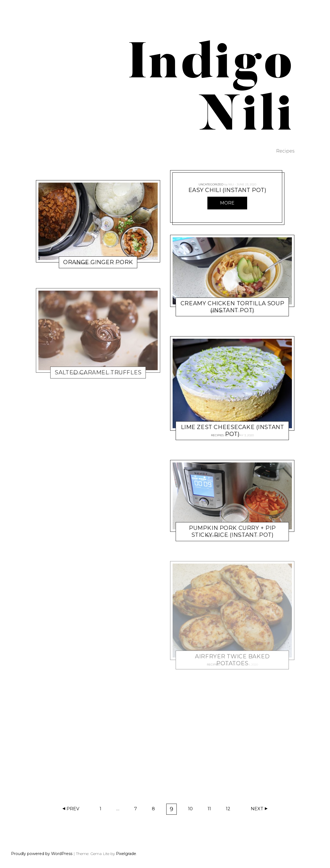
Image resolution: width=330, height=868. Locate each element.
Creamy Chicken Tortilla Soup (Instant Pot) (232, 307)
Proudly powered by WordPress (42, 854)
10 (192, 810)
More (227, 203)
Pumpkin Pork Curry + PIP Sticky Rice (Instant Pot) (232, 532)
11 (211, 810)
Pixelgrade (126, 854)
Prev (73, 809)
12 (230, 810)
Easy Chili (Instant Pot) (227, 190)
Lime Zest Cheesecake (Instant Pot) (232, 431)
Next (257, 809)
